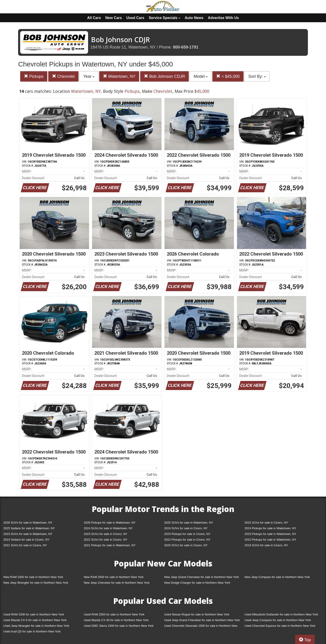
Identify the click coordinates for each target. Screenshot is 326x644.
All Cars (94, 18)
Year (89, 76)
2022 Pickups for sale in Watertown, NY (270, 540)
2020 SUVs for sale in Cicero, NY (186, 545)
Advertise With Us (223, 18)
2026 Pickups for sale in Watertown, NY (110, 523)
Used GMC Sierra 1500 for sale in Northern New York (119, 626)
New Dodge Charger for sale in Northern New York (197, 583)
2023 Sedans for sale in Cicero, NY (26, 540)
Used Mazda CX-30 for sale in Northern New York (116, 620)
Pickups (34, 76)
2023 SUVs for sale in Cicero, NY (105, 534)
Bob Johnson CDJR (164, 76)
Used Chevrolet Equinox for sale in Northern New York (280, 626)
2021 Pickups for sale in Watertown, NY (110, 545)
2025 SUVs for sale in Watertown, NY (189, 523)
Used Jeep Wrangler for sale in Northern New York (36, 626)
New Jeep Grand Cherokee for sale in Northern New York (201, 577)
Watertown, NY (119, 76)
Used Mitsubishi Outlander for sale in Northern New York (281, 614)
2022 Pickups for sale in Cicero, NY (187, 540)
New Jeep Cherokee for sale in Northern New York (117, 583)
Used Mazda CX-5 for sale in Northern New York (35, 620)
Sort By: (257, 76)
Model (201, 76)
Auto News (194, 18)
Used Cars (135, 18)
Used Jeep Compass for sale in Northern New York (278, 620)
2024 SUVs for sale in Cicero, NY (186, 528)
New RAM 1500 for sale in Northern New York (33, 577)
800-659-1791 (186, 47)
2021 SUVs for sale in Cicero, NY (25, 545)
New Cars (114, 18)
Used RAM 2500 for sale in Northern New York (114, 614)
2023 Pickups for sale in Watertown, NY (270, 534)
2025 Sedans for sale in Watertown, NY (29, 528)
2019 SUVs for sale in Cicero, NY (266, 545)
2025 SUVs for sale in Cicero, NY (266, 523)
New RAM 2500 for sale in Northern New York (114, 577)
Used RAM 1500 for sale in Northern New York (34, 614)
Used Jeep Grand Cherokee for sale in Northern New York (202, 620)
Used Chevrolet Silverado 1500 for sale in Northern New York (201, 627)
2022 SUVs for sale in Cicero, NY (105, 540)
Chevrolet (63, 76)
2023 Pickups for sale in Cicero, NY (187, 534)
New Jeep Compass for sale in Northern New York (277, 577)
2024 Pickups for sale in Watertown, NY (270, 528)
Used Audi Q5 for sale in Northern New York (32, 631)
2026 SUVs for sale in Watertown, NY (28, 523)
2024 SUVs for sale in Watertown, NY (108, 528)
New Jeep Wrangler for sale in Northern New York (36, 583)
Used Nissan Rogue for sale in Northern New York (197, 614)
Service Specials (164, 18)
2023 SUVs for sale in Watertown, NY (28, 534)
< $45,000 (228, 76)
